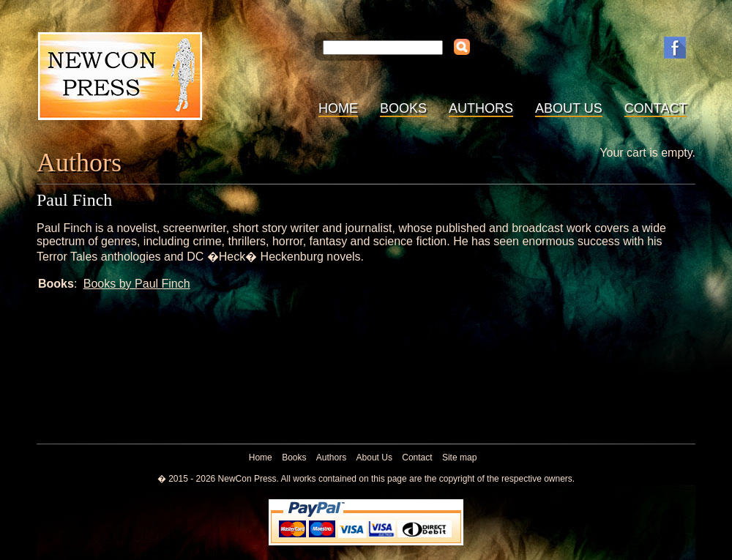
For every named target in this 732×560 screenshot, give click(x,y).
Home (338, 108)
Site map (459, 458)
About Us (569, 108)
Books (403, 108)
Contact (656, 108)
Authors (481, 108)
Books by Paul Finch (137, 284)
